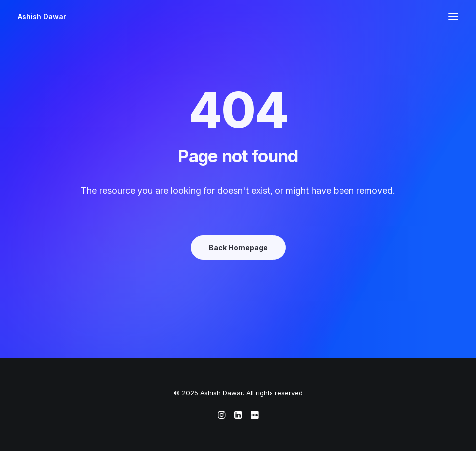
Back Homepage (238, 248)
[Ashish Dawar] (42, 17)
